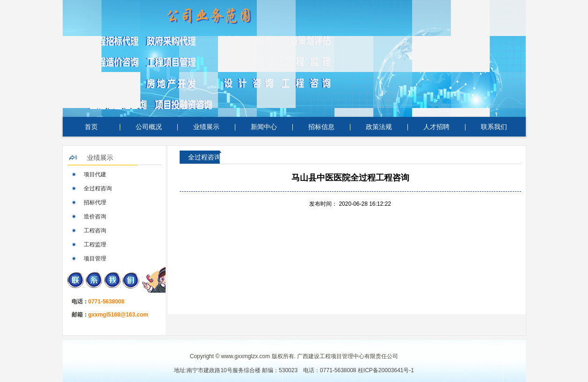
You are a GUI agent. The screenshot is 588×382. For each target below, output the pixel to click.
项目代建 (95, 174)
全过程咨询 (98, 188)
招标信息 (321, 127)
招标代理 (95, 202)
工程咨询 (95, 231)
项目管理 (95, 259)
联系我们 (494, 127)
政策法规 (379, 127)
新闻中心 (264, 127)
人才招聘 (436, 127)
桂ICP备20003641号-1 (386, 370)
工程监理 (95, 245)
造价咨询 (95, 216)
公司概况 (149, 127)
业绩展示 (206, 127)
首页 (91, 127)
